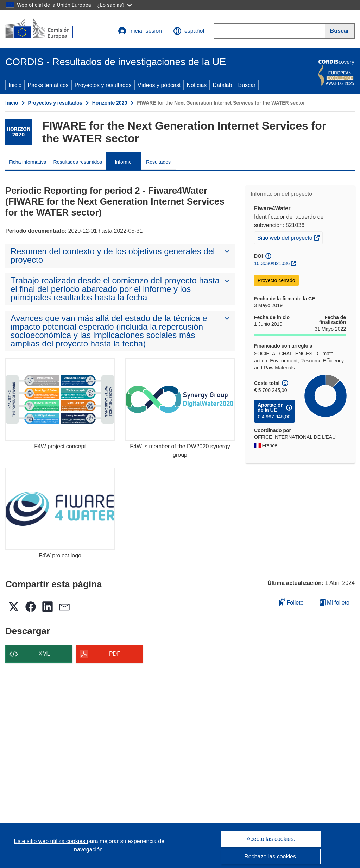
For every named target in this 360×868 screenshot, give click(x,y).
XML (45, 654)
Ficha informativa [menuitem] (28, 162)
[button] (189, 31)
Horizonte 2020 (110, 103)
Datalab (222, 85)
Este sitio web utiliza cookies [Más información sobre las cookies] (50, 841)
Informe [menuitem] (123, 162)
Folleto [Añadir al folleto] (291, 602)
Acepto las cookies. (271, 839)
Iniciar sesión (140, 31)
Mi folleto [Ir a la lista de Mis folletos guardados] (334, 603)
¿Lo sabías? (115, 5)
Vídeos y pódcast (159, 85)
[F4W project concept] (60, 399)
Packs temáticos (48, 85)
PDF (115, 654)
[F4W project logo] (60, 509)
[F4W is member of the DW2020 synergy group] (180, 399)
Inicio (15, 85)
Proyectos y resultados (103, 85)
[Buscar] (340, 31)
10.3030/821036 (272, 263)
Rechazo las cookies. (271, 857)
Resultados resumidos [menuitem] (78, 162)
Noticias (197, 85)
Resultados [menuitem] (158, 162)
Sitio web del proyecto (290, 237)
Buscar (247, 85)
